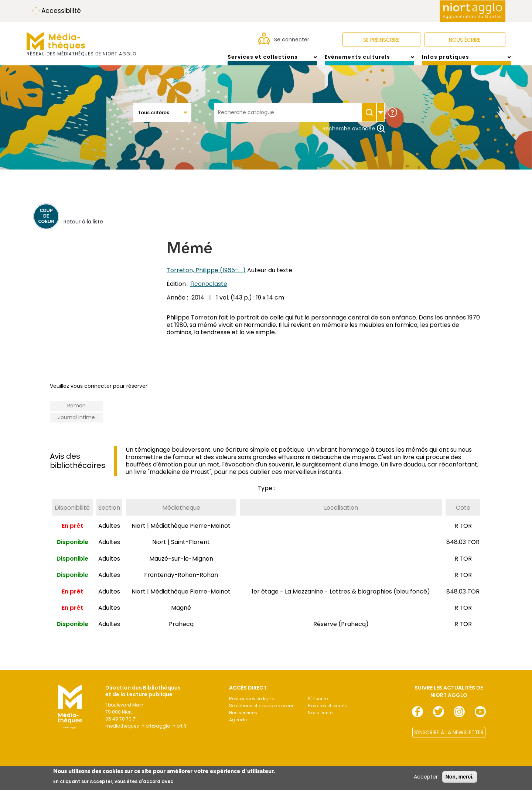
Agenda (238, 727)
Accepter (426, 777)
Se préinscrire (381, 40)
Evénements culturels (369, 61)
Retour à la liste (83, 229)
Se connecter (292, 40)
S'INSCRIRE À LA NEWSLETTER (449, 740)
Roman (76, 413)
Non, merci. (460, 777)
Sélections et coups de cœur (261, 713)
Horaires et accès (327, 713)
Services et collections (272, 61)
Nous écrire (320, 720)
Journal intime (76, 425)
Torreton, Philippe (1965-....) (206, 278)
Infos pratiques (466, 61)
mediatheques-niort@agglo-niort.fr (146, 733)
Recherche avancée (354, 136)
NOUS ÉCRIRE (465, 40)
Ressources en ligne (252, 706)
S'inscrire (318, 706)
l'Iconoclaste (209, 291)
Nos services (243, 720)
